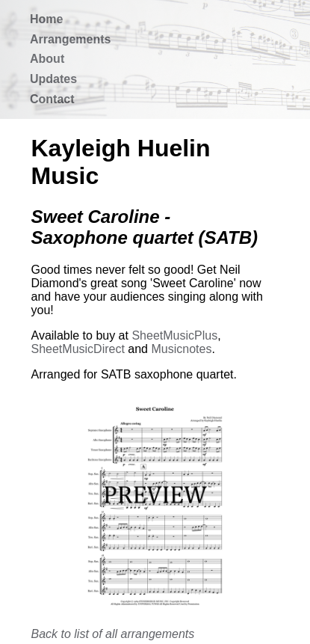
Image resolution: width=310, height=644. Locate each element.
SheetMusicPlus (174, 335)
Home (46, 19)
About (47, 59)
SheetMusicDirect (78, 349)
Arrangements (70, 39)
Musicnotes (181, 349)
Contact (52, 99)
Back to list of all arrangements (113, 634)
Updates (53, 79)
